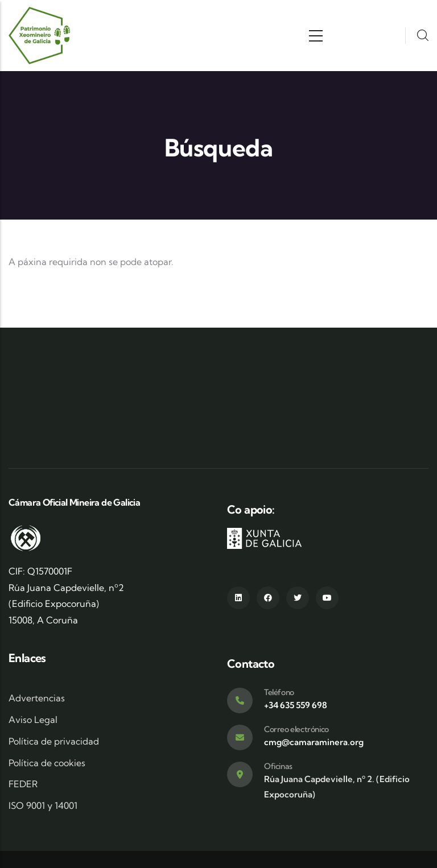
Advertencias (37, 698)
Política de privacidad (54, 741)
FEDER (23, 784)
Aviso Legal (33, 720)
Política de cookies (47, 763)
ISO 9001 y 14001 (43, 805)
